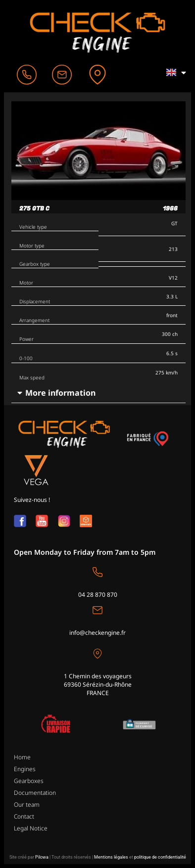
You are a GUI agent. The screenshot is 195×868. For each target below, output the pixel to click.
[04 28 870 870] (97, 572)
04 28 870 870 (98, 595)
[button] (98, 393)
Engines (25, 769)
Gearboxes (29, 781)
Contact (24, 816)
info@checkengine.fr (97, 633)
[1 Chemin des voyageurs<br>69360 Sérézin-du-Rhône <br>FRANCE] (97, 654)
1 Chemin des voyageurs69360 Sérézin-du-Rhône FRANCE (98, 684)
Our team (27, 805)
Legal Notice (31, 828)
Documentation (35, 793)
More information (60, 393)
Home (22, 757)
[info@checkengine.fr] (97, 610)
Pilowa (42, 857)
